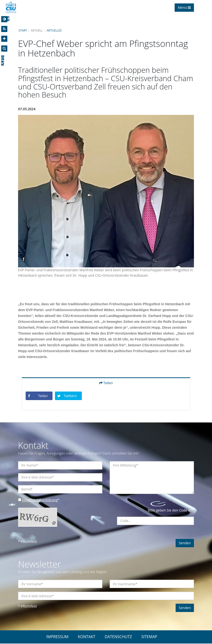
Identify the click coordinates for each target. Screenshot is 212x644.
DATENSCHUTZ (118, 637)
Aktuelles (54, 30)
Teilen (106, 383)
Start (23, 30)
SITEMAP (149, 637)
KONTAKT (86, 637)
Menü (184, 7)
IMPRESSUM (57, 637)
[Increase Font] (4, 39)
